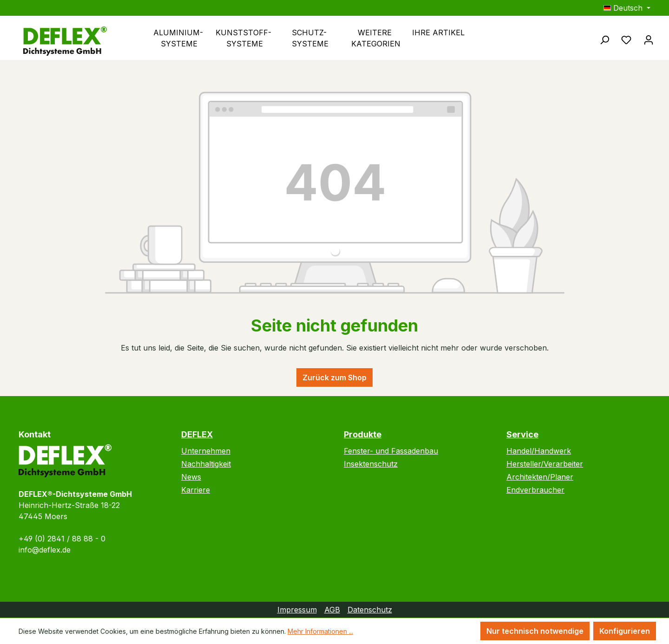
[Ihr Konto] (649, 39)
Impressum (297, 610)
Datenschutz (370, 610)
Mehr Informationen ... (320, 631)
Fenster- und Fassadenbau (391, 451)
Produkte (363, 434)
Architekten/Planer (540, 477)
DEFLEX (197, 434)
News (191, 477)
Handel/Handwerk (539, 451)
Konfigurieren (625, 631)
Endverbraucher (535, 490)
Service (522, 434)
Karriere (196, 490)
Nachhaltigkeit (206, 464)
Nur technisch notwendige (535, 631)
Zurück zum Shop (334, 377)
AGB (332, 610)
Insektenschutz (371, 464)
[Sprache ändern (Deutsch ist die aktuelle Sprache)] (627, 8)
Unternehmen (206, 451)
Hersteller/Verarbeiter (545, 464)
